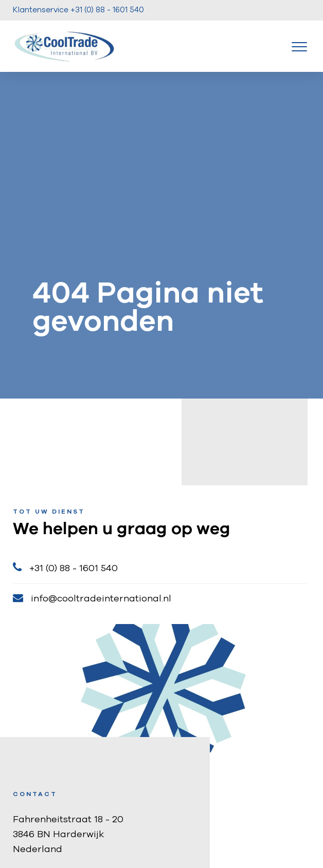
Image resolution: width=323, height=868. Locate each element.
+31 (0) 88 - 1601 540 (65, 567)
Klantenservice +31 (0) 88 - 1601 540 (78, 10)
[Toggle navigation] (299, 46)
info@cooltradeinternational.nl (92, 598)
